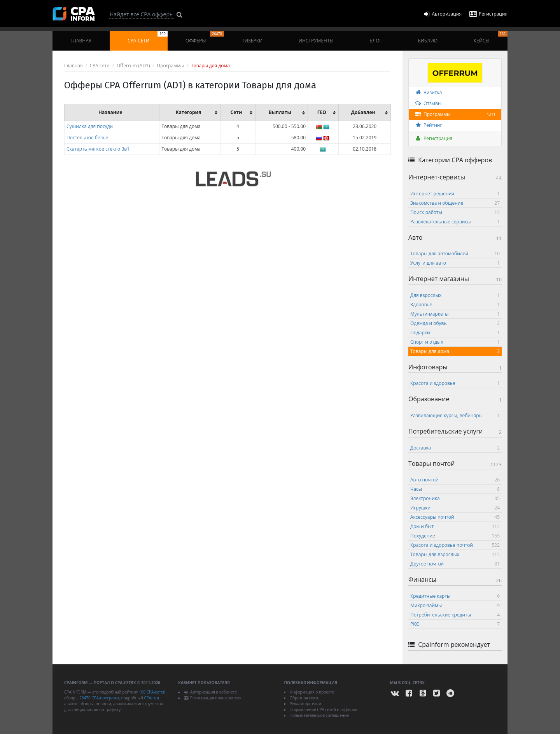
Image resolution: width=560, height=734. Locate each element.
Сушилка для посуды (90, 126)
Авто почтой (455, 480)
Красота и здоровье (455, 383)
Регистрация (433, 138)
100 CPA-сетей (152, 692)
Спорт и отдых (455, 342)
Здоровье (455, 305)
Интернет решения (455, 194)
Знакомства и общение (455, 203)
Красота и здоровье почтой (455, 545)
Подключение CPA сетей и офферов (323, 709)
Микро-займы (455, 605)
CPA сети (100, 66)
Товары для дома (455, 351)
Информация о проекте (312, 692)
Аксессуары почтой (455, 517)
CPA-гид (151, 698)
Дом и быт (455, 526)
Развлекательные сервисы (455, 222)
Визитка (428, 92)
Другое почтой (455, 564)
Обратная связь (304, 698)
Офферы (205, 38)
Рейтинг (428, 125)
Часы (455, 489)
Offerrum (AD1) (133, 66)
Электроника (455, 498)
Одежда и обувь (455, 323)
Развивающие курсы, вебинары (455, 415)
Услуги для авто (455, 263)
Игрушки (455, 508)
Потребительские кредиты (455, 615)
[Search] (142, 14)
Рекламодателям (305, 704)
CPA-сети (148, 38)
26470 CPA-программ (99, 698)
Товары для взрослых (455, 554)
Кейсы (491, 38)
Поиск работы (455, 212)
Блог (375, 41)
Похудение (455, 536)
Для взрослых (455, 295)
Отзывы (428, 103)
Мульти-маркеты (455, 314)
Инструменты (316, 41)
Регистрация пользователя (213, 698)
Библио (428, 41)
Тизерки (252, 41)
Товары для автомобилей (455, 254)
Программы (171, 66)
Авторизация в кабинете (210, 692)
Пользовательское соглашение (319, 715)
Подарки (455, 333)
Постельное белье (87, 138)
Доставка (455, 448)
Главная (81, 41)
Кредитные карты (455, 596)
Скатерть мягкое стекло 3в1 (98, 149)
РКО (455, 624)
